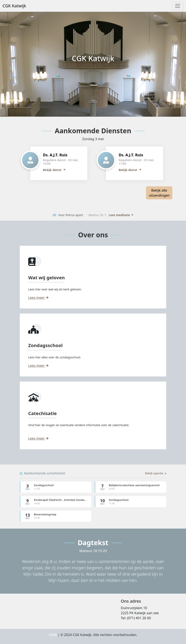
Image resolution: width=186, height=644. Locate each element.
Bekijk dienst (54, 170)
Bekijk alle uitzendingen (159, 193)
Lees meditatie (121, 215)
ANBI (53, 635)
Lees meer (38, 298)
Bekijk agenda (156, 473)
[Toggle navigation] (178, 6)
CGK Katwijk (14, 6)
